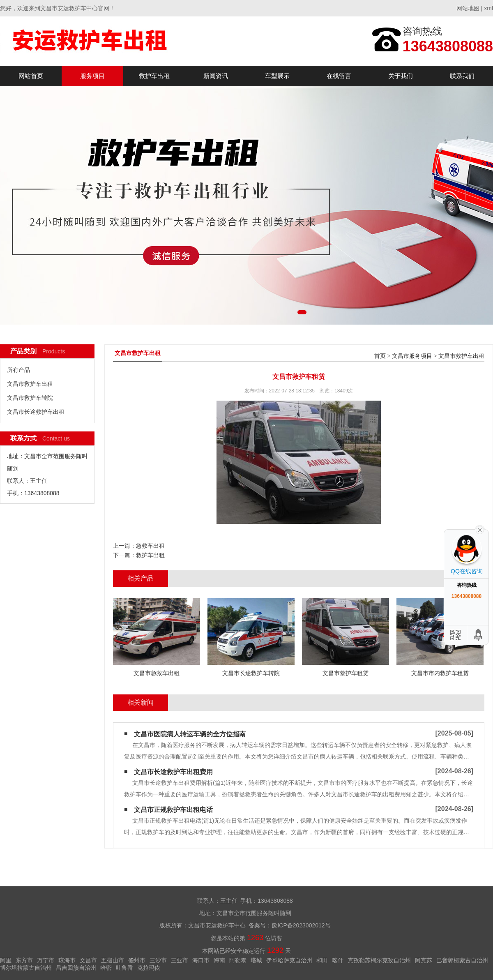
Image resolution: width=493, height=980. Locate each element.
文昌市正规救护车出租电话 (173, 810)
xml (488, 8)
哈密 (106, 968)
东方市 (24, 960)
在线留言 (339, 76)
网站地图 (468, 8)
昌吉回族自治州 (76, 968)
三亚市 (180, 960)
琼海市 (67, 960)
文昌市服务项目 (412, 356)
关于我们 (401, 76)
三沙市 (158, 960)
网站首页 (31, 76)
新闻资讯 (216, 76)
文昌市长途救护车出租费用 (173, 772)
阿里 (6, 960)
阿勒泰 (238, 960)
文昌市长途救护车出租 (36, 412)
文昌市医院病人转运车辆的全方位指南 (190, 734)
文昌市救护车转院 (30, 398)
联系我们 (462, 76)
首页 (380, 356)
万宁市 (46, 960)
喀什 (338, 960)
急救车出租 (150, 546)
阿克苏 (424, 960)
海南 (219, 960)
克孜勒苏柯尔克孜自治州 (379, 960)
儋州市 (137, 960)
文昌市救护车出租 (30, 384)
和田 (322, 960)
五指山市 (113, 960)
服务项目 (92, 76)
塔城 (256, 960)
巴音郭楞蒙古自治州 (462, 960)
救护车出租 (154, 76)
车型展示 (277, 76)
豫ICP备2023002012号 (301, 925)
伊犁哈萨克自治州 (289, 960)
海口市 (201, 960)
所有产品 (18, 370)
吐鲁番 (124, 968)
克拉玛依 (149, 968)
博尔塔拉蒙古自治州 (26, 968)
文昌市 (88, 960)
